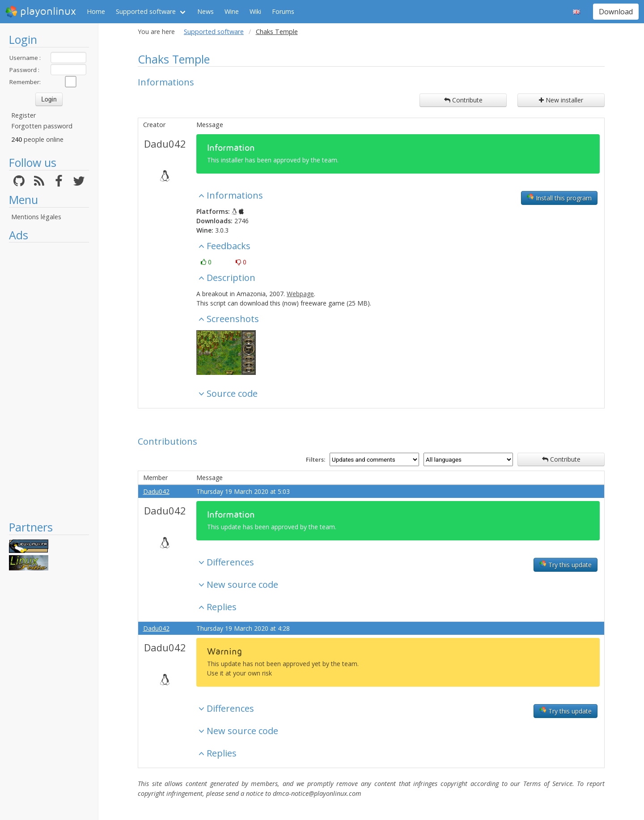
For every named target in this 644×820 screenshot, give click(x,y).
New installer (561, 100)
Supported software (146, 11)
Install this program (559, 198)
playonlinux (41, 12)
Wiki (255, 11)
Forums (283, 11)
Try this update (566, 565)
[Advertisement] (49, 381)
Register (23, 115)
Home (96, 11)
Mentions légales (36, 217)
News (205, 11)
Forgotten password (42, 126)
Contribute (463, 100)
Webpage (300, 294)
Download (616, 12)
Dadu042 (165, 144)
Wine (232, 11)
